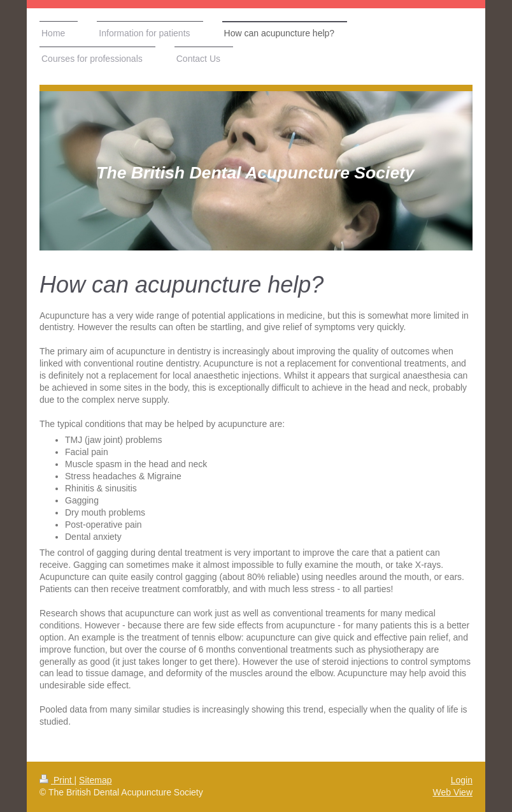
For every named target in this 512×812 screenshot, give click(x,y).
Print (57, 780)
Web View (452, 792)
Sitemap (95, 780)
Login (462, 780)
